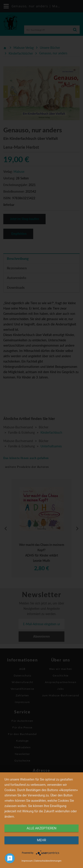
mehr (42, 840)
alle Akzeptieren (41, 828)
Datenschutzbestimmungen (48, 861)
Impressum (27, 861)
